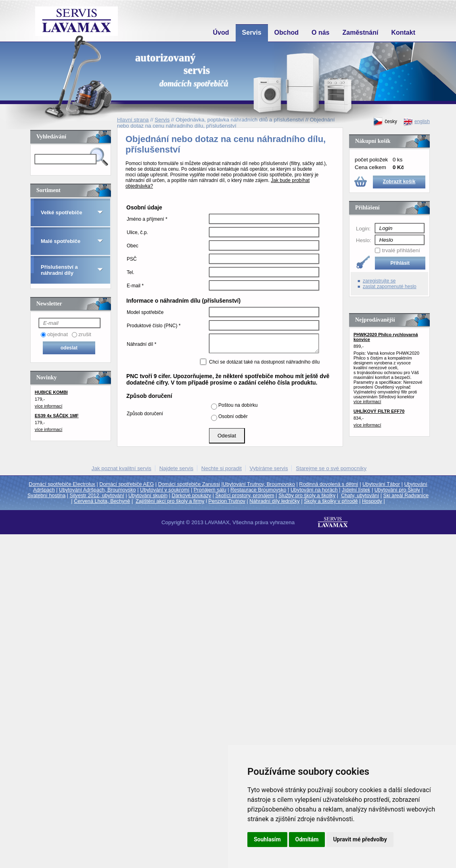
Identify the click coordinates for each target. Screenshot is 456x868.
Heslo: (364, 240)
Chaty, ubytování (360, 496)
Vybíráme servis (269, 468)
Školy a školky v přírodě (331, 501)
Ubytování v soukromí (165, 490)
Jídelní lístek (356, 490)
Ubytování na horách (314, 490)
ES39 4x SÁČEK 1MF (57, 416)
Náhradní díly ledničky (275, 501)
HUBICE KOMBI (51, 392)
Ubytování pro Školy (397, 490)
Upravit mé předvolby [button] (360, 839)
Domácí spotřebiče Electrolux (62, 484)
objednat (58, 334)
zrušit (85, 334)
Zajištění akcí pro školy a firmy (170, 501)
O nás (320, 32)
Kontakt (403, 32)
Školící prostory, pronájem (245, 496)
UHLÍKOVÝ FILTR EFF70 (379, 411)
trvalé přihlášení (401, 250)
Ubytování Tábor (381, 484)
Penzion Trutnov (227, 501)
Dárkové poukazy (191, 496)
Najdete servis (176, 468)
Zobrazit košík (399, 182)
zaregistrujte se (379, 281)
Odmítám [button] (307, 839)
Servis (252, 32)
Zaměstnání (361, 32)
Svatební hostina (46, 496)
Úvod (221, 32)
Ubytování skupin (148, 496)
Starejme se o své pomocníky (331, 468)
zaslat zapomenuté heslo (390, 287)
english (416, 122)
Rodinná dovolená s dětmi (328, 484)
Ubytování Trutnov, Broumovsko (259, 484)
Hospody (372, 501)
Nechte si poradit (222, 468)
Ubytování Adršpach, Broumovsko (97, 490)
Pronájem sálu (210, 490)
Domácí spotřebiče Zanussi (189, 484)
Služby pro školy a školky (307, 496)
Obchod (287, 32)
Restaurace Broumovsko (258, 490)
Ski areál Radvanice (406, 496)
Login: (363, 229)
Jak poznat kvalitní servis (121, 468)
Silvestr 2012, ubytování (97, 496)
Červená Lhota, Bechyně (102, 501)
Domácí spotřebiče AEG (127, 484)
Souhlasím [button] (267, 839)
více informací (48, 406)
